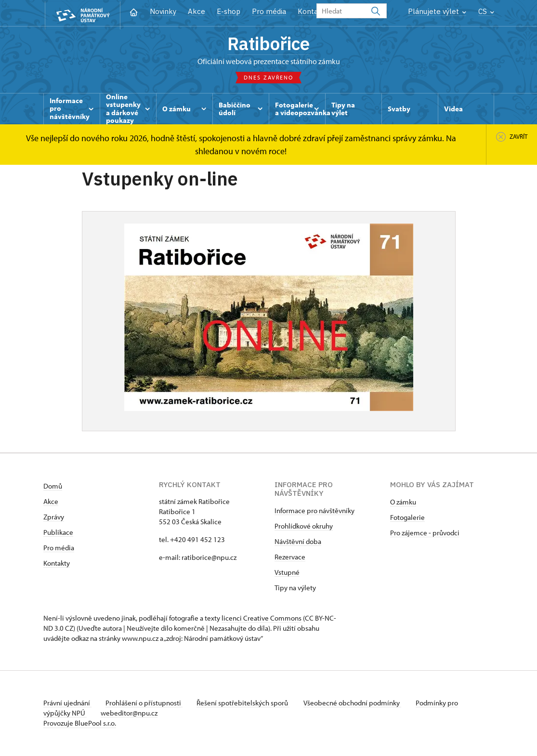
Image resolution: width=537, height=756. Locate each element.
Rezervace (290, 558)
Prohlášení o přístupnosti (145, 704)
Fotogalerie (407, 518)
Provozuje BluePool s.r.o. (80, 724)
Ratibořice (269, 44)
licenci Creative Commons (262, 619)
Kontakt (311, 11)
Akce (196, 11)
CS (486, 11)
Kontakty (57, 564)
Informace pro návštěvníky (314, 511)
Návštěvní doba (298, 542)
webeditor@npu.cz (131, 714)
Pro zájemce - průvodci (425, 534)
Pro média (269, 11)
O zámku (403, 503)
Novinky (163, 11)
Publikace (58, 533)
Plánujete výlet (437, 11)
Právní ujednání (67, 704)
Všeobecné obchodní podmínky (357, 704)
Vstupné (287, 573)
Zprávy (54, 518)
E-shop (229, 11)
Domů (53, 487)
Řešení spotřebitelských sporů (246, 704)
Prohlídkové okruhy (304, 527)
